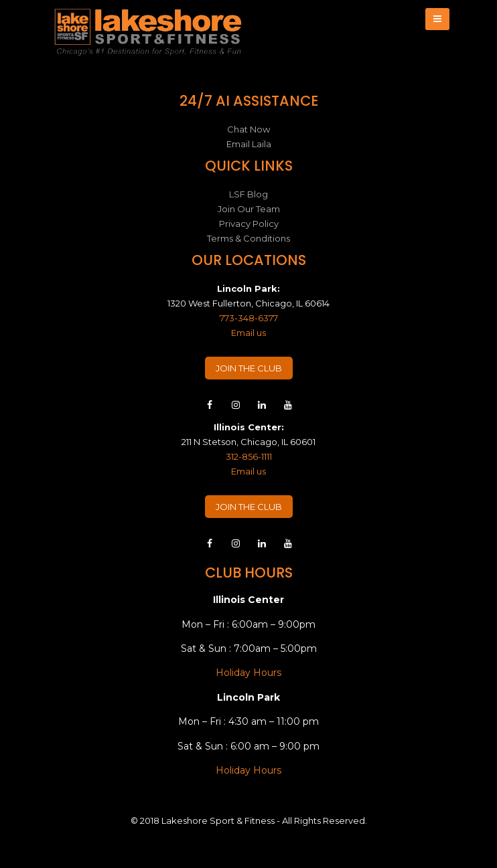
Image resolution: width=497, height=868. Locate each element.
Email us (248, 333)
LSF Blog (248, 194)
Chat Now (248, 129)
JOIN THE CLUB (249, 368)
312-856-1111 (249, 456)
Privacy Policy (249, 224)
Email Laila (249, 144)
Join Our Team (249, 209)
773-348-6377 (249, 318)
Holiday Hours (248, 673)
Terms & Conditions (248, 238)
